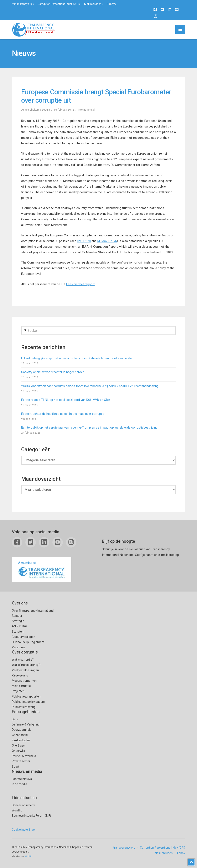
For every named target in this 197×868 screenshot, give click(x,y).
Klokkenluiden (93, 4)
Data (15, 719)
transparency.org (22, 4)
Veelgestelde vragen (25, 670)
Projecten (18, 691)
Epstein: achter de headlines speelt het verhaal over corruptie (63, 414)
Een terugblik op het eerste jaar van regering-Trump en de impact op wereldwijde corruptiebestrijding (89, 428)
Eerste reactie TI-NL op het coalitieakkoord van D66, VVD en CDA (66, 400)
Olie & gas (18, 746)
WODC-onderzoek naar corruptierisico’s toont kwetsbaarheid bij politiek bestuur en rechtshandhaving (90, 386)
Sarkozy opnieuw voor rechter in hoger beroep (53, 372)
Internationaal (86, 110)
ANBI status (20, 626)
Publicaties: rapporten (26, 696)
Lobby (111, 4)
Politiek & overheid (24, 756)
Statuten (18, 632)
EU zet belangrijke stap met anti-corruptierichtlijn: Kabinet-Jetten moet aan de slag (77, 358)
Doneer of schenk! (24, 805)
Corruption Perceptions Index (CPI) (58, 4)
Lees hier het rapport (80, 284)
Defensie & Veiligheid (26, 724)
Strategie (18, 621)
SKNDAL (29, 856)
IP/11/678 (84, 241)
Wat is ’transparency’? (26, 665)
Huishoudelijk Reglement (28, 642)
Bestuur (17, 616)
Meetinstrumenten (24, 681)
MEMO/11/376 (107, 241)
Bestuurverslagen (24, 637)
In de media (19, 784)
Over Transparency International (33, 611)
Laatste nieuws (22, 779)
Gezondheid (20, 735)
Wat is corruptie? (23, 660)
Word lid (17, 810)
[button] (180, 29)
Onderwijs (18, 751)
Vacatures (19, 647)
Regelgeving (20, 675)
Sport (15, 767)
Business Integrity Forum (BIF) (31, 816)
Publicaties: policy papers (28, 702)
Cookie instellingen (24, 830)
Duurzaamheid (22, 730)
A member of (42, 570)
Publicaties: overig (24, 707)
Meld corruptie (21, 686)
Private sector (21, 761)
